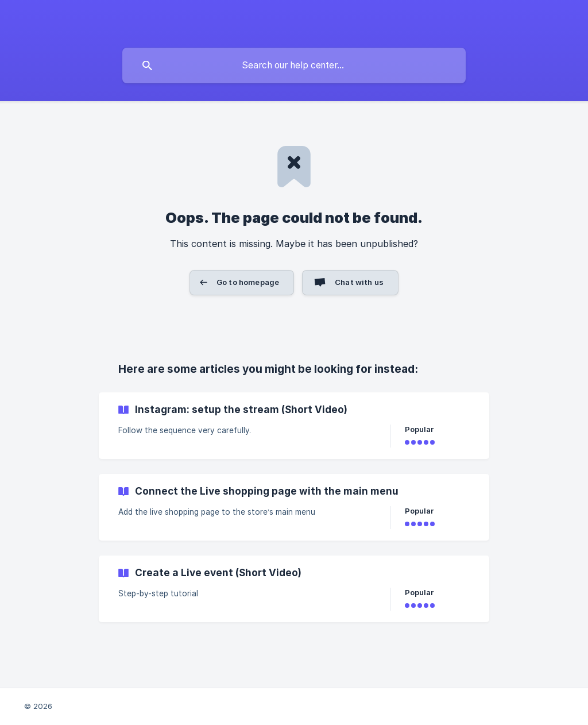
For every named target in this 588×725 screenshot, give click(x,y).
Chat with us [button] (359, 282)
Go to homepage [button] (248, 282)
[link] (294, 426)
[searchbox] (294, 65)
